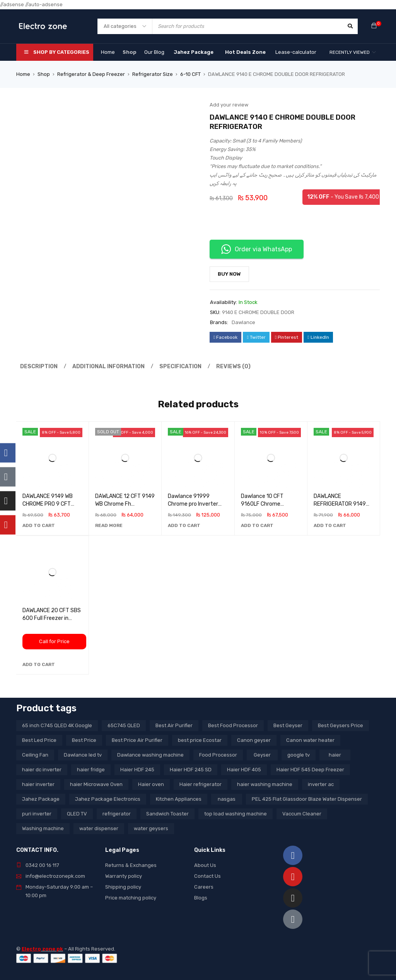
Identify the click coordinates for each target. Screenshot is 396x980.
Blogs (201, 898)
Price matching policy (131, 898)
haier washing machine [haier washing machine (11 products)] (265, 784)
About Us (205, 865)
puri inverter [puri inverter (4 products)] (37, 814)
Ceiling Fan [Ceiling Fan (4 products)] (35, 755)
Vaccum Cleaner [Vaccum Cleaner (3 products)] (302, 814)
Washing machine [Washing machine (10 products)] (43, 828)
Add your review (229, 105)
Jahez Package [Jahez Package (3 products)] (41, 799)
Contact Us (207, 876)
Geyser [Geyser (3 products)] (262, 755)
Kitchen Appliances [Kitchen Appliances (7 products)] (179, 799)
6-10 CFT (190, 74)
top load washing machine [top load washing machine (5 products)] (236, 814)
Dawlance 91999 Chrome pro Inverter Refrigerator (193, 504)
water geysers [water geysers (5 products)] (151, 828)
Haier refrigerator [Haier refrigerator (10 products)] (201, 784)
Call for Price (54, 641)
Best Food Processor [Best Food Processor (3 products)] (233, 725)
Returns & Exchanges (131, 865)
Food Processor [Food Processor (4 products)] (218, 755)
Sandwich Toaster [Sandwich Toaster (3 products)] (167, 814)
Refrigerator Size (153, 74)
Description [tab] (38, 366)
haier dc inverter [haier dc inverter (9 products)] (42, 770)
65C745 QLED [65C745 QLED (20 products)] (124, 725)
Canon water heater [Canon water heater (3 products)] (310, 740)
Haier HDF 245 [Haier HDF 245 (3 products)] (137, 770)
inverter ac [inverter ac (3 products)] (321, 784)
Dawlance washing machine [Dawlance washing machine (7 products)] (150, 755)
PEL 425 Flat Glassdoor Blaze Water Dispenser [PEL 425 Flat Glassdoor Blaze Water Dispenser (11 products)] (307, 799)
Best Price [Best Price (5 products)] (84, 740)
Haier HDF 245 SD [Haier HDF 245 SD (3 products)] (191, 770)
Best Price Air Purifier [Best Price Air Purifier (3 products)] (137, 740)
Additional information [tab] (104, 366)
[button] (39, 525)
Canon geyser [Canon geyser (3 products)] (254, 740)
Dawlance (243, 322)
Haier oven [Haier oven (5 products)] (151, 784)
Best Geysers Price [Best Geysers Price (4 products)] (341, 725)
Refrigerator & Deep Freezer (91, 74)
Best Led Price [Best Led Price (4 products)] (39, 740)
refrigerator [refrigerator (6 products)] (117, 814)
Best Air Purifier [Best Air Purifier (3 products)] (174, 725)
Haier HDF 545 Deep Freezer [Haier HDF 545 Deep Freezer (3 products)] (310, 770)
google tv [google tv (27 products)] (299, 755)
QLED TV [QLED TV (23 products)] (77, 814)
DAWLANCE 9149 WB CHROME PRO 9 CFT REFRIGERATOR (48, 504)
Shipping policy (123, 887)
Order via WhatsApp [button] (257, 249)
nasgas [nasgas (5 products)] (227, 799)
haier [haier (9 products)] (335, 755)
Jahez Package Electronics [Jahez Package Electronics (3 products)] (108, 799)
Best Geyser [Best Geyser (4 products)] (288, 725)
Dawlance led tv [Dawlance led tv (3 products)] (83, 755)
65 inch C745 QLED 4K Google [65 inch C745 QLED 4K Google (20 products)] (57, 725)
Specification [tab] (172, 366)
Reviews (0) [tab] (222, 366)
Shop (44, 74)
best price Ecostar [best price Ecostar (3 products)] (200, 740)
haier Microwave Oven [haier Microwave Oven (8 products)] (96, 784)
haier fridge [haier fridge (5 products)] (91, 770)
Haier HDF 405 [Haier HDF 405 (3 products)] (244, 770)
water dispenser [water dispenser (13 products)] (99, 828)
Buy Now (229, 274)
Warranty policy (124, 876)
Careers (204, 887)
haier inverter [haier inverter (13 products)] (38, 784)
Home (23, 74)
